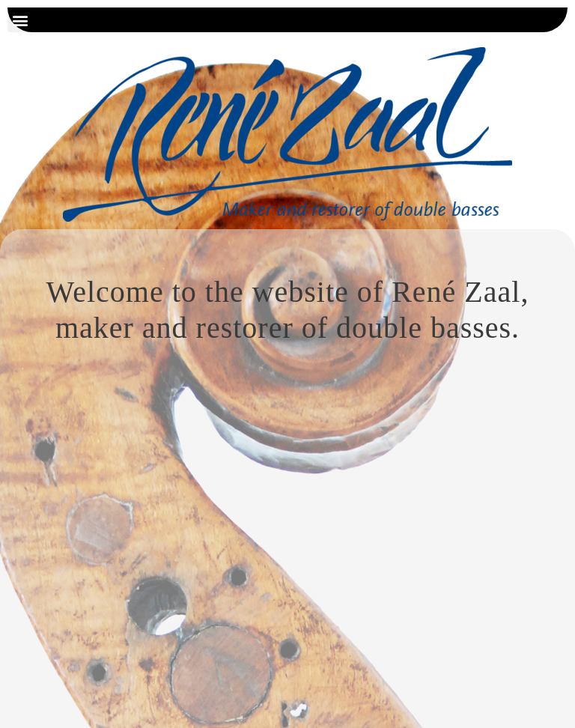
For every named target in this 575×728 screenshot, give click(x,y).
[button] (20, 20)
